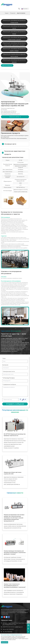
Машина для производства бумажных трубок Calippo (14, 50)
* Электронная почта (8, 371)
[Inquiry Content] (15, 391)
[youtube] (4, 617)
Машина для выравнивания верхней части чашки (14, 55)
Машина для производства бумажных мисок (14, 27)
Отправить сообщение (15, 404)
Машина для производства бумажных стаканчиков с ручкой (14, 38)
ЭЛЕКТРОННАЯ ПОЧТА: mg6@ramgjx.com (13, 627)
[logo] (7, 5)
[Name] (15, 361)
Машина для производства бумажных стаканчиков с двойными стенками (14, 44)
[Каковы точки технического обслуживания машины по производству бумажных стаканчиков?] (14, 575)
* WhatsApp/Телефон (8, 378)
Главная (7, 13)
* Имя (4, 358)
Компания (5, 365)
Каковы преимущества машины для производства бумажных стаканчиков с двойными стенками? (15, 553)
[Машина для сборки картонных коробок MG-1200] (15, 463)
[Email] (15, 374)
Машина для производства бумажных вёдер (14, 33)
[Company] (15, 368)
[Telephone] (15, 381)
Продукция (13, 13)
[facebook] (9, 617)
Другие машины (21, 13)
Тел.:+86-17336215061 (7, 632)
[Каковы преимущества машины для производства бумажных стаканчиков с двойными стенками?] (14, 542)
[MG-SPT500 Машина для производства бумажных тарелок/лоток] (15, 425)
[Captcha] (10, 400)
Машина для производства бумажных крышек (14, 61)
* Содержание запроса (9, 384)
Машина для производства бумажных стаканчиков (14, 21)
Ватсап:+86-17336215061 (8, 629)
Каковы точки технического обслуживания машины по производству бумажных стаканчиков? (15, 586)
